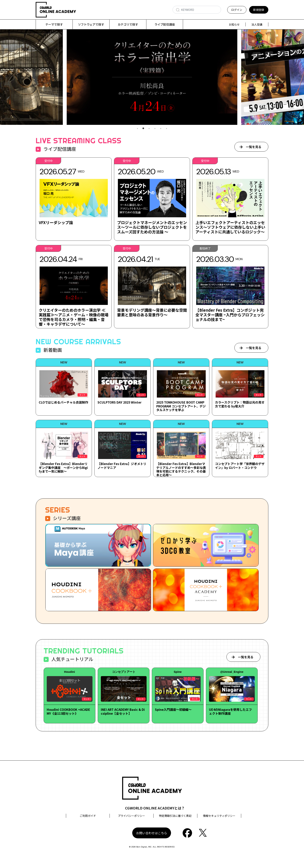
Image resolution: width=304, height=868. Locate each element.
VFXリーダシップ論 (56, 223)
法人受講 (257, 24)
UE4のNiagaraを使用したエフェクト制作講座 (230, 711)
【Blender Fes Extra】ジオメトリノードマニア (122, 466)
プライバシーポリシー (131, 816)
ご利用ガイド (88, 816)
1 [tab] (137, 129)
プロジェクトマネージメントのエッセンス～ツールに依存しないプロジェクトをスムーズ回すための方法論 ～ (152, 227)
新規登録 (259, 10)
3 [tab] (149, 129)
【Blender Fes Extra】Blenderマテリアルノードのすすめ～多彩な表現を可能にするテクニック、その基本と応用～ (181, 469)
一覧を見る (254, 147)
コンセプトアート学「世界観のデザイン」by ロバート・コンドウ (240, 466)
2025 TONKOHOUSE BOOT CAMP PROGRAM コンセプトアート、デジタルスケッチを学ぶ (181, 406)
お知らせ (234, 24)
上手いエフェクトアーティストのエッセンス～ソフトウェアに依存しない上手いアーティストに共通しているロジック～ (230, 227)
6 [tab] (167, 129)
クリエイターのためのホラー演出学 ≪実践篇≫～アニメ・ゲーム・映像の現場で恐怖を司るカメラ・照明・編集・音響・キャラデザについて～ (74, 317)
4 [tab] (155, 129)
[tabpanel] (152, 77)
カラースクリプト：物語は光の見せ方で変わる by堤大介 (240, 404)
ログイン (237, 10)
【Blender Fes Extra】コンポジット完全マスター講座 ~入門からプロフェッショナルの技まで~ (230, 315)
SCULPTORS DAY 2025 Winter (120, 402)
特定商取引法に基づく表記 (175, 816)
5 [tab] (161, 129)
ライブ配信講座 (165, 24)
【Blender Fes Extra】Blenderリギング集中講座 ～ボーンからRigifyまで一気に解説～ (63, 468)
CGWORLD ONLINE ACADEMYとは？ (155, 808)
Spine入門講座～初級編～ (173, 710)
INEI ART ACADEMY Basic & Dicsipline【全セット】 (123, 711)
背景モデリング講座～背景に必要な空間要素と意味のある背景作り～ (152, 313)
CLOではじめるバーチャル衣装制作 (63, 402)
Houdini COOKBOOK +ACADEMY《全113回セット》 (68, 711)
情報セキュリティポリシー (219, 816)
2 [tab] (143, 129)
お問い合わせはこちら (152, 833)
